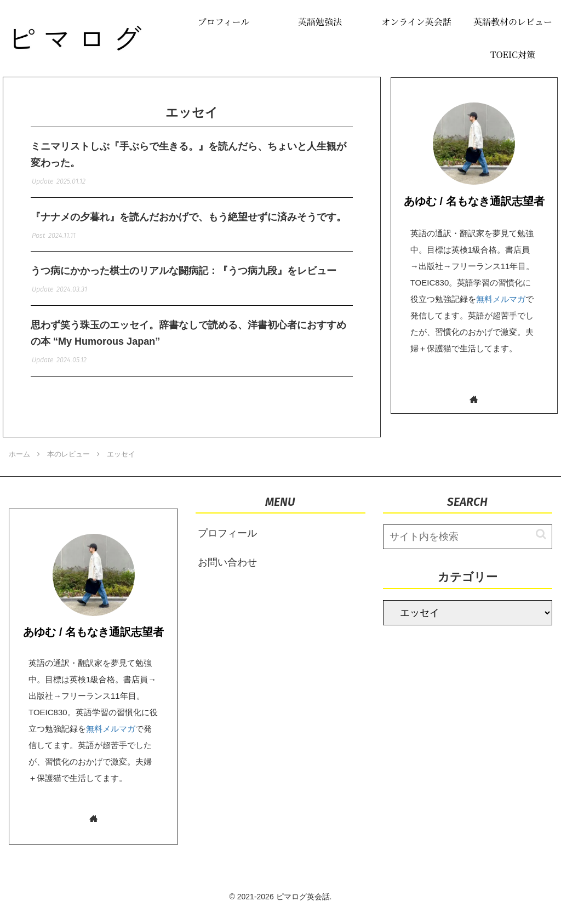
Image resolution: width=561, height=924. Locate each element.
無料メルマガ (501, 299)
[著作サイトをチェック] (474, 399)
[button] (536, 546)
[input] (468, 548)
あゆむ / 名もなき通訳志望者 (474, 201)
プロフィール (227, 545)
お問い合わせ (227, 574)
